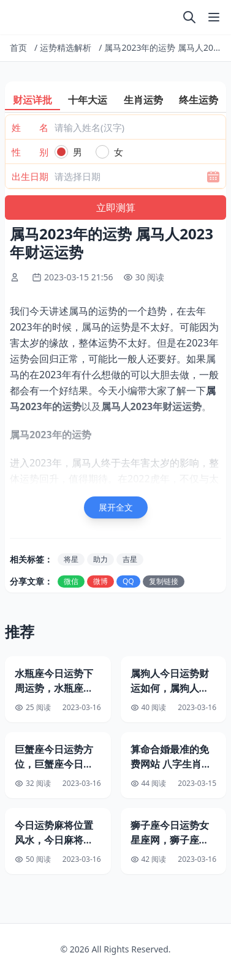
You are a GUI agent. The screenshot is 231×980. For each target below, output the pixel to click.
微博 (100, 581)
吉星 (130, 559)
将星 (71, 559)
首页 (18, 47)
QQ (128, 581)
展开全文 (116, 507)
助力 (100, 559)
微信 (71, 581)
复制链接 (164, 581)
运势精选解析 (66, 47)
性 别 (30, 152)
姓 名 (30, 127)
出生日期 (30, 176)
